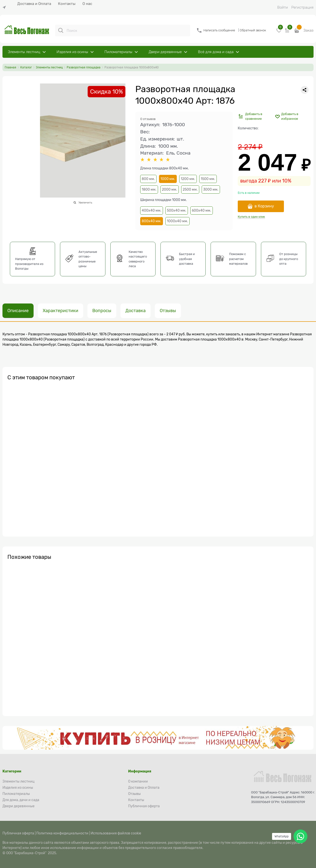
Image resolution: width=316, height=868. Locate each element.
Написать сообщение (219, 30)
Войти (283, 7)
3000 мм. (211, 189)
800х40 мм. (152, 221)
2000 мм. (170, 189)
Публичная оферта (18, 833)
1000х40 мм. (178, 221)
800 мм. (148, 179)
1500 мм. (208, 179)
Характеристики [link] (60, 311)
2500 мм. (190, 189)
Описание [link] (18, 311)
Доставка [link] (136, 311)
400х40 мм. (152, 210)
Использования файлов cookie (116, 833)
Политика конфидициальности (62, 833)
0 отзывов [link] (148, 119)
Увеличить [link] (85, 202)
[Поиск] (61, 30)
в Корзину (264, 206)
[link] (5, 8)
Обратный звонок (253, 30)
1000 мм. (168, 179)
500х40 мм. (177, 210)
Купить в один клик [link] (251, 217)
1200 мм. (188, 179)
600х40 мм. (202, 210)
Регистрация (302, 7)
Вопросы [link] (102, 311)
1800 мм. (149, 189)
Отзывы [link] (168, 311)
